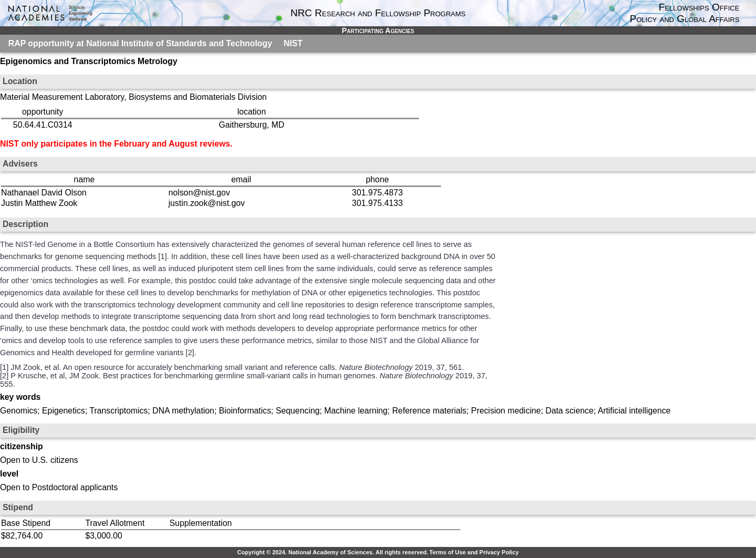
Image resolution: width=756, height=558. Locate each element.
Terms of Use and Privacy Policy (474, 552)
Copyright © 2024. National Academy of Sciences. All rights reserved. (333, 552)
